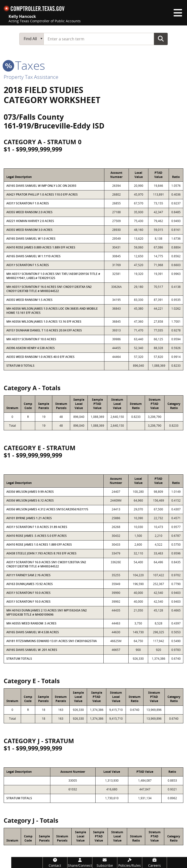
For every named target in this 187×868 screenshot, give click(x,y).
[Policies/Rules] (130, 862)
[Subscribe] (105, 862)
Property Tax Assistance (31, 77)
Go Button (161, 39)
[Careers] (155, 862)
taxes (24, 65)
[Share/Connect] (80, 862)
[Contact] (55, 862)
